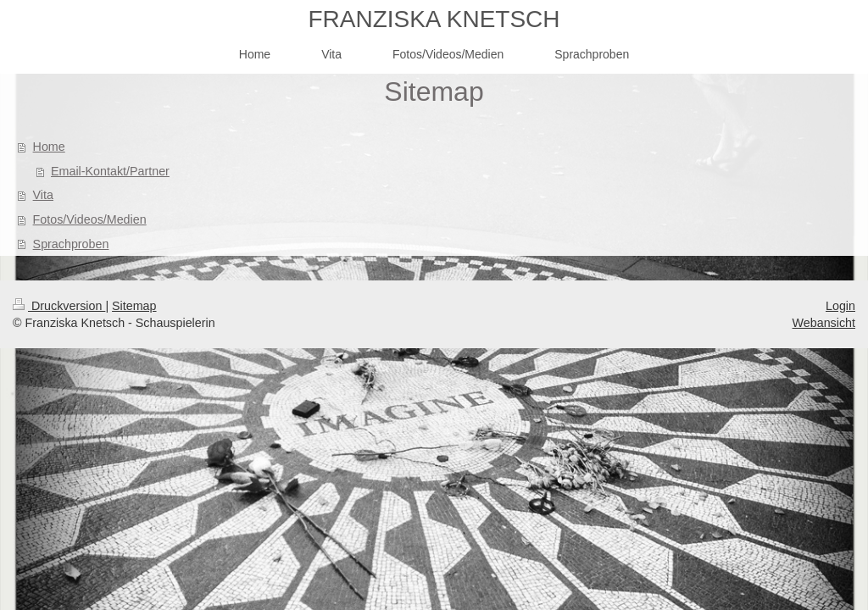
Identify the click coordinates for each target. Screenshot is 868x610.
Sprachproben (71, 244)
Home (49, 147)
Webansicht (824, 323)
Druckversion (59, 306)
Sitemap (134, 306)
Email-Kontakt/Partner (110, 171)
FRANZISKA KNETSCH (434, 19)
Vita (43, 195)
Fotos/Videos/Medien (90, 219)
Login (840, 306)
